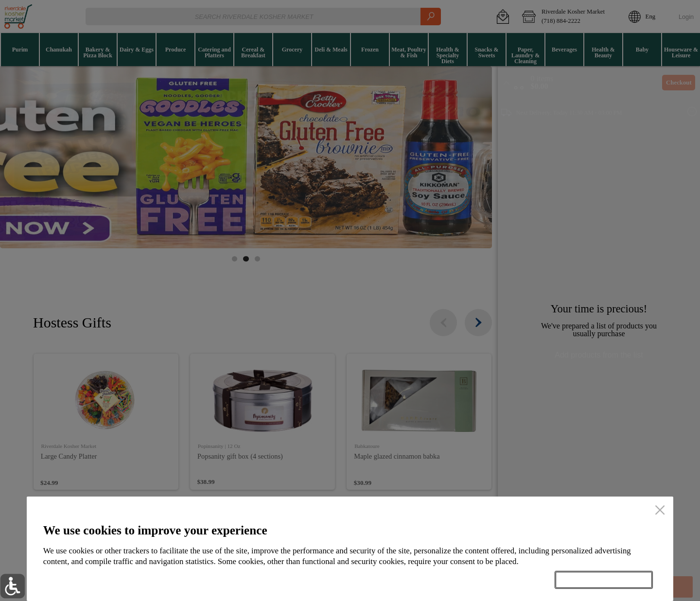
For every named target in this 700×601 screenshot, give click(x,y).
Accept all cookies (604, 579)
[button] (12, 586)
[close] (660, 511)
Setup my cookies (498, 579)
